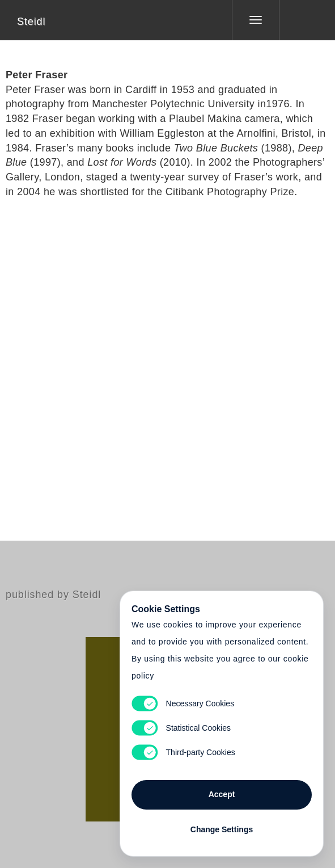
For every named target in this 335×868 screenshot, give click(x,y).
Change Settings (222, 829)
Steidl (31, 22)
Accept (222, 794)
